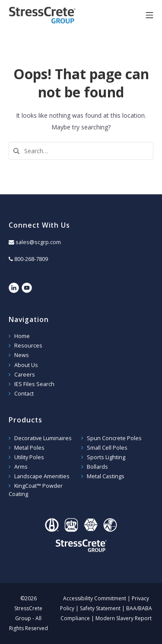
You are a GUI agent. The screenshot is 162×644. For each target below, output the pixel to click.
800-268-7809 (31, 259)
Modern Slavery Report (124, 618)
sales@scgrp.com (38, 242)
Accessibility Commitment (95, 598)
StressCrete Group (56, 15)
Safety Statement (100, 608)
